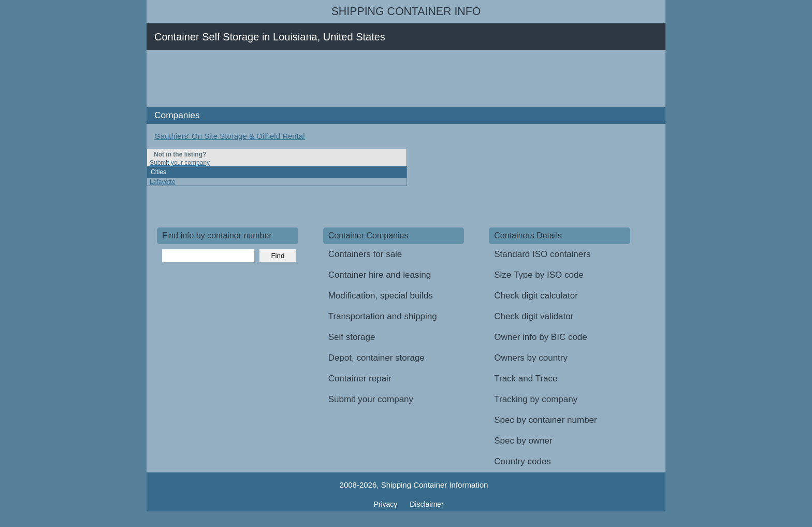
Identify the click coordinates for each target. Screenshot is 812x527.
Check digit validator (534, 316)
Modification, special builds (381, 296)
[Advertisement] (345, 79)
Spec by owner (523, 441)
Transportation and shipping (383, 316)
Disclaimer (426, 504)
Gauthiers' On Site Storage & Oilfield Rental (230, 136)
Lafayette (162, 182)
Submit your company (180, 163)
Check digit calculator (536, 296)
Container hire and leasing (380, 275)
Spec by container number (545, 420)
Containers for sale (365, 254)
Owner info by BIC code (541, 337)
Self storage (352, 337)
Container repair (360, 379)
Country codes (523, 461)
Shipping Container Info (406, 11)
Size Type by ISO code (539, 275)
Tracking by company (536, 399)
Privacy (386, 504)
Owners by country (531, 358)
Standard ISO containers (542, 254)
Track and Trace (526, 379)
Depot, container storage (376, 358)
